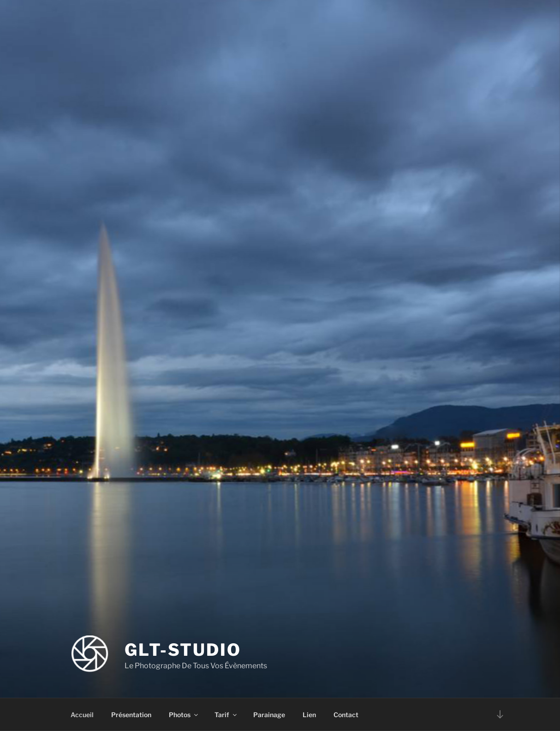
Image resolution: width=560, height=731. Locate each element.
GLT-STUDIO (183, 650)
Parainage (269, 715)
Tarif (226, 715)
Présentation (131, 715)
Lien (309, 715)
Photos (184, 715)
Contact (346, 715)
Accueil (82, 715)
